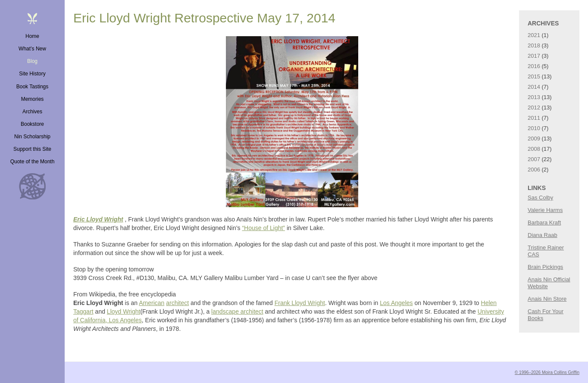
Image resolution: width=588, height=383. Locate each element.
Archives (32, 112)
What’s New (32, 49)
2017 (534, 56)
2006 (534, 170)
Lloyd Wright (124, 311)
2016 (534, 66)
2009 (534, 139)
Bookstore (32, 124)
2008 (534, 149)
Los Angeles (396, 303)
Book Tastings (33, 87)
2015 (534, 76)
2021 (534, 35)
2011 (534, 118)
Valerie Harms (545, 210)
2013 (534, 97)
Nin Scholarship (32, 137)
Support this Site (32, 149)
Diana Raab (543, 235)
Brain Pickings (545, 267)
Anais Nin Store (547, 299)
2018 (534, 45)
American (152, 303)
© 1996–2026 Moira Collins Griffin (547, 372)
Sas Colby (540, 198)
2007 (534, 159)
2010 (534, 128)
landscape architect (237, 311)
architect (177, 303)
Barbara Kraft (544, 223)
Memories (33, 99)
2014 (534, 87)
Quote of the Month (33, 162)
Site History (32, 74)
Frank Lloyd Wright (300, 303)
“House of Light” (263, 228)
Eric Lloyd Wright (98, 219)
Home (32, 36)
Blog (32, 61)
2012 (534, 107)
